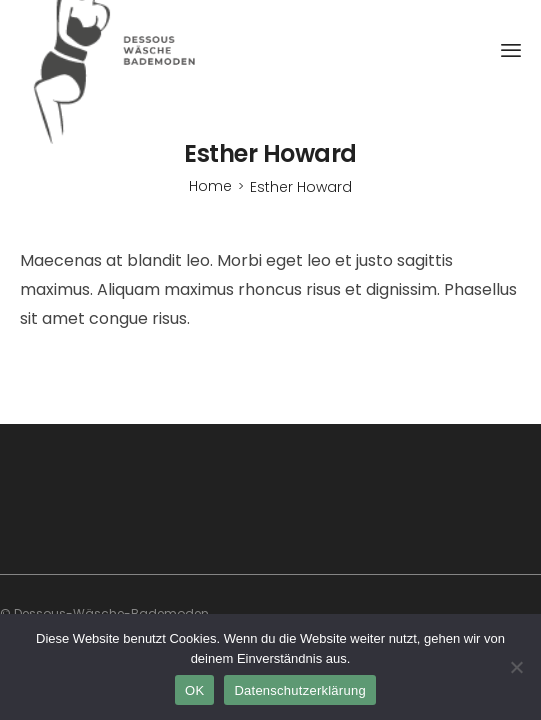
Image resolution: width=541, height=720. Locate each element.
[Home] (210, 186)
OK (194, 690)
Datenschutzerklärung (299, 690)
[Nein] (516, 667)
